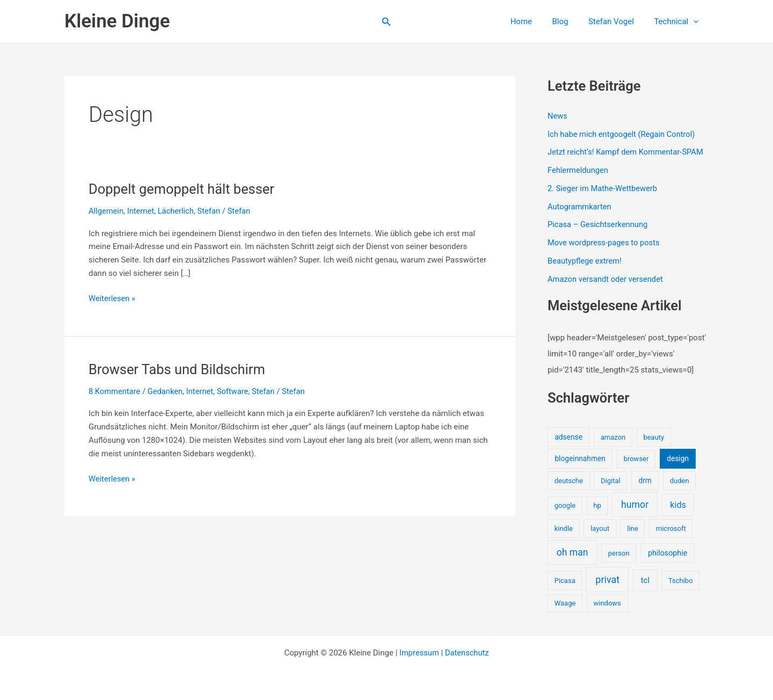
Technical (678, 21)
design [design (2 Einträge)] (678, 458)
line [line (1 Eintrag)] (632, 528)
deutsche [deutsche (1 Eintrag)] (569, 481)
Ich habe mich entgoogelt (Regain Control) (623, 134)
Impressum (418, 653)
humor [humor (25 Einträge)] (635, 505)
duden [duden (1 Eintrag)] (680, 481)
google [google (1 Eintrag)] (565, 505)
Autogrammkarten (580, 207)
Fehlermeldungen (578, 170)
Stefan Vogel (617, 21)
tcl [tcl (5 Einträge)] (645, 580)
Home (535, 21)
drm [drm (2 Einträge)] (645, 480)
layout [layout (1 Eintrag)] (600, 528)
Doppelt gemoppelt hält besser (184, 189)
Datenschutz (468, 653)
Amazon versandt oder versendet (607, 279)
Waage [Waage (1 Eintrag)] (565, 603)
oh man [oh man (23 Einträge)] (573, 552)
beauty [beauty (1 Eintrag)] (654, 437)
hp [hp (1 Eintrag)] (597, 505)
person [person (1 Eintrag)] (619, 553)
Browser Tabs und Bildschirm (179, 369)
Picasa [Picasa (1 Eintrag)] (565, 581)
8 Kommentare (115, 391)
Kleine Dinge (117, 21)
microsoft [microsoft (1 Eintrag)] (671, 528)
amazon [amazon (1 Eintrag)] (613, 437)
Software (236, 391)
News (558, 116)
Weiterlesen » (112, 299)
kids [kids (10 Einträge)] (678, 505)
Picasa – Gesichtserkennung (599, 224)
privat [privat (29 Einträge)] (607, 579)
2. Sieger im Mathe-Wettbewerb (604, 188)
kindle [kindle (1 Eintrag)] (564, 528)
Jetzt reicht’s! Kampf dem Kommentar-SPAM (627, 152)
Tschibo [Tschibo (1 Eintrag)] (681, 581)
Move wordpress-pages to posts (605, 243)
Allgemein (107, 211)
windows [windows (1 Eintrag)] (607, 603)
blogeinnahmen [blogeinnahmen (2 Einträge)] (580, 458)
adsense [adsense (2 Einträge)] (568, 437)
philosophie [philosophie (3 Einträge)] (668, 553)
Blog (570, 21)
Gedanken (167, 391)
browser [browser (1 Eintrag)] (636, 459)
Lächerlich (177, 211)
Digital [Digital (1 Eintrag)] (611, 481)
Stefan (211, 211)
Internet (141, 211)
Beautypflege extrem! (585, 261)
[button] (386, 22)
